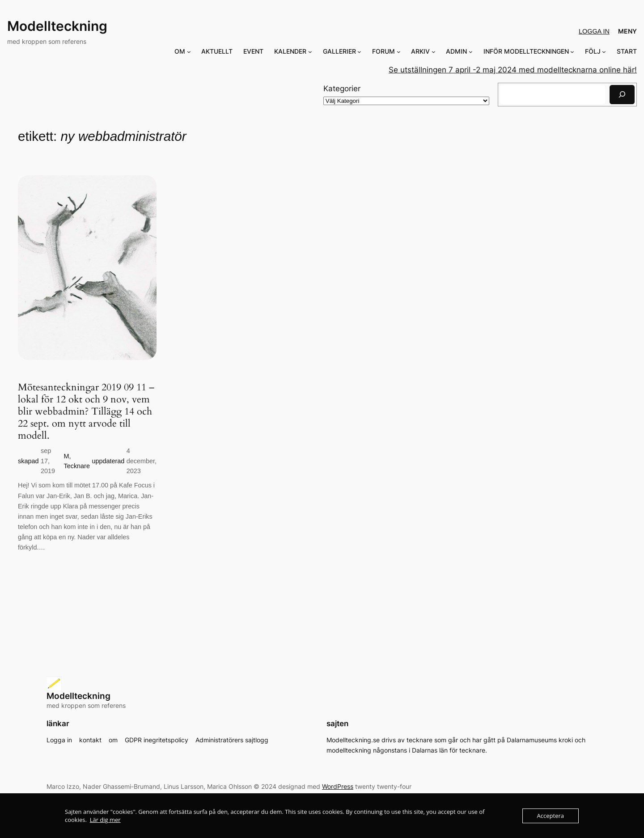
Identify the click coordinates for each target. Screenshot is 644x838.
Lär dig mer (105, 820)
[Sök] (622, 95)
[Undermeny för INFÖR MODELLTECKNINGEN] (572, 52)
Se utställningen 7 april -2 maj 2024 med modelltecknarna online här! (513, 70)
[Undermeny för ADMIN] (471, 52)
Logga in (594, 31)
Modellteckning (57, 26)
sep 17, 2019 (48, 461)
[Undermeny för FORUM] (399, 52)
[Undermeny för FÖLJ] (604, 52)
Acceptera (551, 816)
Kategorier (342, 89)
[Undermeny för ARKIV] (434, 52)
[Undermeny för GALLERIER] (359, 52)
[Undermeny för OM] (189, 52)
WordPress (338, 786)
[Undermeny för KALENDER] (310, 52)
